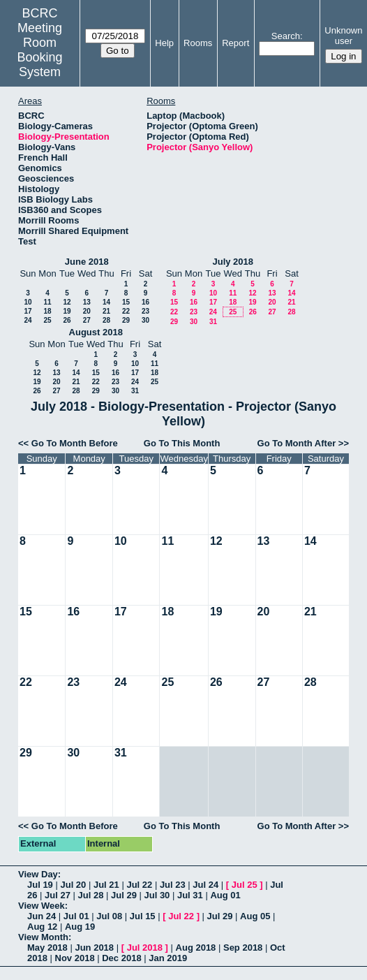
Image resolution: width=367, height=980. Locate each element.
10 (28, 302)
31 (213, 322)
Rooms (198, 43)
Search (286, 36)
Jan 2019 (168, 958)
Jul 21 (106, 885)
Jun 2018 (94, 948)
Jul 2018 (145, 948)
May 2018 (47, 948)
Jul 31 (190, 895)
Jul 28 (91, 895)
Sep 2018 (243, 948)
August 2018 (96, 332)
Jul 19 (40, 885)
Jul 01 (76, 916)
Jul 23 (173, 885)
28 (106, 320)
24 (28, 320)
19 (67, 311)
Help (164, 43)
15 (126, 302)
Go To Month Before (75, 443)
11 (47, 302)
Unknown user (343, 36)
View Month (43, 937)
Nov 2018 (75, 958)
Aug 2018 (196, 948)
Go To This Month (182, 443)
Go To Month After (297, 443)
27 (87, 320)
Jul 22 (139, 885)
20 (87, 311)
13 (87, 302)
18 (47, 311)
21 (106, 311)
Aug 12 (42, 927)
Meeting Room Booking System (40, 50)
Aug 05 (255, 916)
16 (145, 302)
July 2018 (233, 262)
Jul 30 (157, 895)
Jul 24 (205, 885)
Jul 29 (124, 895)
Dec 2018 (121, 958)
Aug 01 (225, 895)
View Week (42, 906)
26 (67, 320)
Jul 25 (245, 885)
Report (235, 43)
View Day (38, 874)
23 (145, 311)
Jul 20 (73, 885)
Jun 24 (42, 916)
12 (67, 302)
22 (126, 311)
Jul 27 (58, 895)
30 (145, 320)
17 (28, 311)
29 (126, 320)
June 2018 (87, 262)
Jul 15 (143, 916)
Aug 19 (80, 927)
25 (47, 320)
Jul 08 (109, 916)
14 (106, 302)
